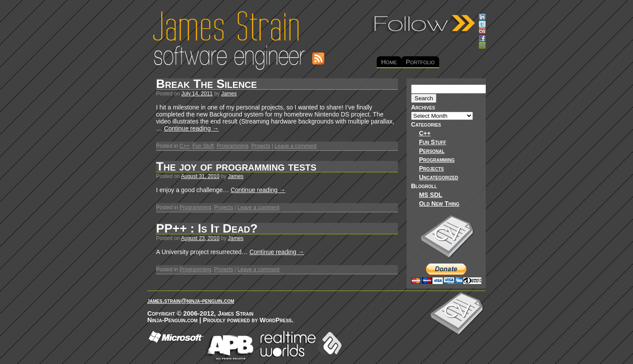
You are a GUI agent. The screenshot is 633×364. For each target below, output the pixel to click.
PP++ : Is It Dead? (207, 228)
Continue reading (191, 128)
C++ (184, 146)
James (229, 94)
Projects (261, 146)
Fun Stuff (203, 146)
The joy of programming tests (236, 166)
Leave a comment (296, 146)
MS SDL (431, 195)
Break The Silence (206, 84)
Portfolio (420, 62)
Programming (233, 146)
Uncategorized (438, 177)
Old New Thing (439, 204)
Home (389, 62)
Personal (432, 151)
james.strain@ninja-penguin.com (191, 301)
